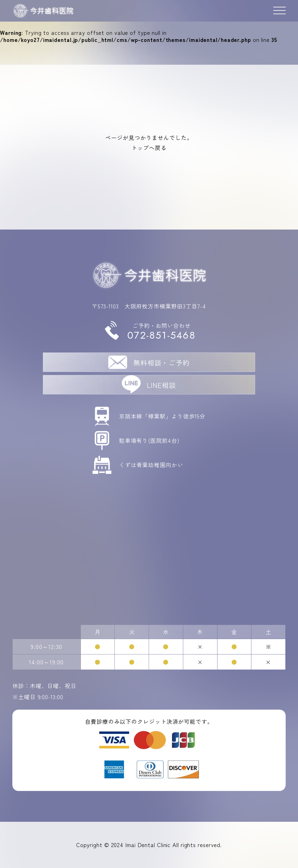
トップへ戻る (149, 148)
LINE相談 (161, 385)
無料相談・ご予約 (161, 362)
